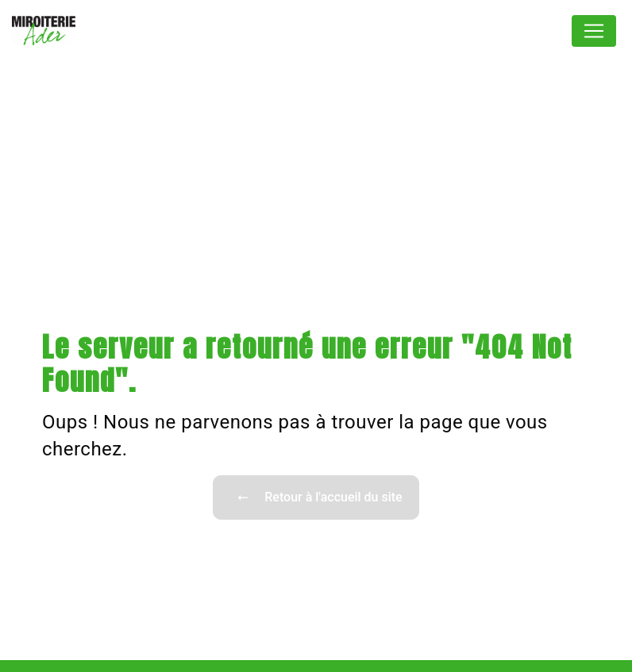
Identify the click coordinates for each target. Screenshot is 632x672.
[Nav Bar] (594, 31)
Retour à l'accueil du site (316, 497)
